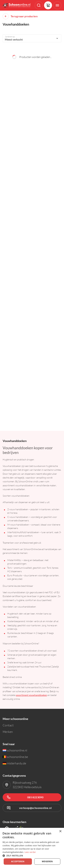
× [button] (60, 831)
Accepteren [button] (18, 861)
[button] (32, 855)
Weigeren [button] (47, 861)
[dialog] (32, 848)
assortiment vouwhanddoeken (32, 695)
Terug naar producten (24, 16)
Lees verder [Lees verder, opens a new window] (30, 852)
